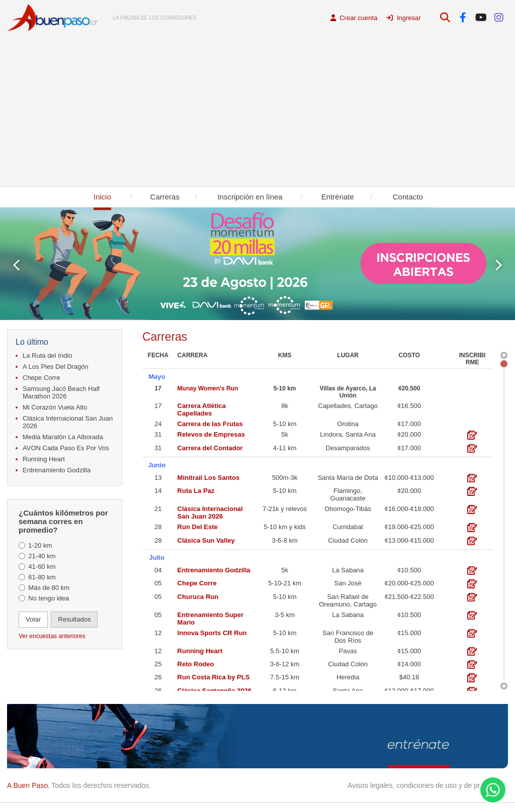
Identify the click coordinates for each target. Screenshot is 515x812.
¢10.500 (409, 562)
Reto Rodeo (196, 655)
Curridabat (348, 521)
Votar (33, 619)
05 (158, 575)
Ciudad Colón (348, 535)
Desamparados (348, 445)
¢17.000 (409, 421)
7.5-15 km (285, 669)
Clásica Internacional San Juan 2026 (68, 422)
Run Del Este (198, 521)
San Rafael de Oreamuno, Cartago (348, 592)
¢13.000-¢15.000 (409, 535)
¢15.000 (409, 624)
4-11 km (285, 445)
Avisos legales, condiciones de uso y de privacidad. (428, 785)
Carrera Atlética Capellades (202, 407)
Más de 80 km (49, 588)
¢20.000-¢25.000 (409, 575)
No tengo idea (49, 598)
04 (158, 562)
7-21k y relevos (285, 503)
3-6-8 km (285, 535)
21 (158, 503)
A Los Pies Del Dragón (56, 367)
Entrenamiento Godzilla (57, 470)
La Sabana (348, 562)
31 (158, 432)
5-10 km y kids (285, 521)
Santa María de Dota (348, 472)
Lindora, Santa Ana (348, 432)
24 (158, 421)
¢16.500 (409, 403)
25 (158, 655)
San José (348, 575)
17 (158, 386)
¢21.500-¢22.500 (409, 588)
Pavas (348, 642)
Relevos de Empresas (211, 432)
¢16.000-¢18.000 (409, 503)
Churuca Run (198, 588)
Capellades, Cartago (348, 403)
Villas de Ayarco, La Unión (348, 389)
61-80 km (42, 577)
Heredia (348, 669)
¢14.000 (409, 655)
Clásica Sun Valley (206, 535)
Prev (16, 265)
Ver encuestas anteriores (52, 636)
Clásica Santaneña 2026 (214, 682)
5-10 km (285, 386)
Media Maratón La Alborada (63, 437)
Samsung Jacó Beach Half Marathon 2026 (61, 392)
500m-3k (285, 472)
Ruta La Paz (196, 485)
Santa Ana (348, 682)
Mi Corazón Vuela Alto (55, 407)
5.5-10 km (285, 642)
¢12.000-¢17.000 (409, 682)
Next (499, 265)
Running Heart (44, 459)
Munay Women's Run (208, 386)
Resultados (74, 619)
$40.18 (409, 669)
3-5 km (285, 606)
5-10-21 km (285, 575)
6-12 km (285, 682)
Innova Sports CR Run (212, 624)
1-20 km (40, 545)
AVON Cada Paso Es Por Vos (66, 448)
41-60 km (42, 567)
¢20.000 (409, 432)
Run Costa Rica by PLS (214, 669)
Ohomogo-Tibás (348, 503)
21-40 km (42, 556)
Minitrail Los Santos (209, 472)
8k (285, 403)
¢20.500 (409, 386)
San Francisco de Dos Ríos (348, 628)
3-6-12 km (285, 655)
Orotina (348, 421)
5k (285, 432)
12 (158, 624)
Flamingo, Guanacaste (348, 489)
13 (158, 472)
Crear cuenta (354, 18)
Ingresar (403, 18)
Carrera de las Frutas (210, 421)
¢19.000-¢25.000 (409, 521)
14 (158, 485)
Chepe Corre (41, 378)
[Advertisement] (257, 111)
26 (158, 669)
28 (158, 521)
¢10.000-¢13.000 (409, 472)
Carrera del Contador (210, 445)
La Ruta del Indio (47, 356)
